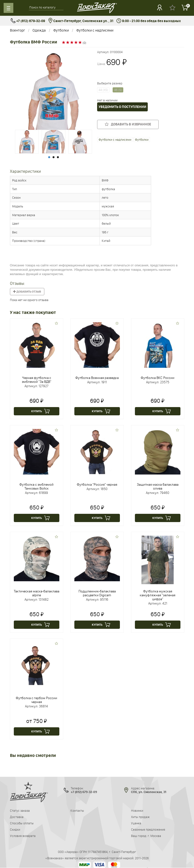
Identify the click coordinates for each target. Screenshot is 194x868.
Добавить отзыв (27, 292)
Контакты (77, 811)
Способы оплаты (22, 823)
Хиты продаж (140, 817)
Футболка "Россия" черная (97, 484)
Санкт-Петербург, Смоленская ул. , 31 (81, 21)
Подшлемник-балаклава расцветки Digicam (97, 593)
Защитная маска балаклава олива (158, 486)
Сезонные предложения (148, 829)
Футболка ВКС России (158, 378)
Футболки (61, 30)
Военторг (17, 30)
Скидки (15, 829)
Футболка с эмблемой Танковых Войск (36, 486)
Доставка (17, 817)
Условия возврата (23, 836)
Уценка (136, 823)
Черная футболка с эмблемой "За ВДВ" (37, 380)
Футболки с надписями (95, 30)
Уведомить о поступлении (122, 107)
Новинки (137, 811)
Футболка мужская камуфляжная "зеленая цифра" (158, 595)
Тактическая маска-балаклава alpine (37, 593)
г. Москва (154, 836)
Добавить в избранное (128, 124)
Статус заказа (20, 811)
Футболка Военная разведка (97, 378)
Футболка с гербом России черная (36, 700)
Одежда (39, 30)
